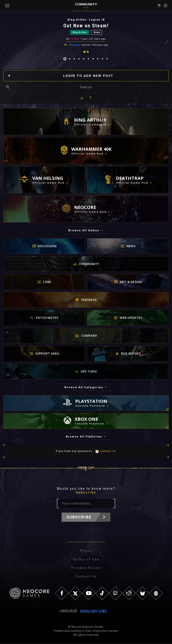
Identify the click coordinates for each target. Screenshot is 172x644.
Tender (75, 39)
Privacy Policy (86, 568)
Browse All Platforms (84, 437)
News (97, 33)
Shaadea (75, 45)
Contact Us (108, 451)
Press (86, 551)
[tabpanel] (86, 36)
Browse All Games (84, 231)
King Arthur (80, 33)
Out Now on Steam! (86, 26)
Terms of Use (86, 560)
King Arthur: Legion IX (86, 20)
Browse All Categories (84, 388)
